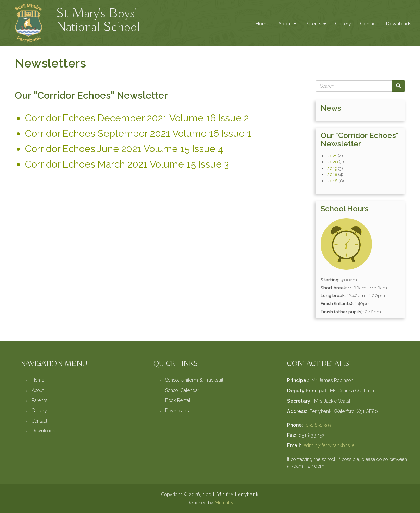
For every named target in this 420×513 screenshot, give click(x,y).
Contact (369, 24)
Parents (316, 24)
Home (262, 24)
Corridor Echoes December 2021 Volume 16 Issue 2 (137, 118)
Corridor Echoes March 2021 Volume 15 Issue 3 (127, 164)
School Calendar (182, 390)
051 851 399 (318, 425)
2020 (333, 162)
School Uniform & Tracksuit (194, 380)
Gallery (343, 24)
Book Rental (178, 400)
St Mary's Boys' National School (98, 13)
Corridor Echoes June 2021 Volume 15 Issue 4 (124, 149)
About (287, 24)
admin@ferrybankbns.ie (329, 445)
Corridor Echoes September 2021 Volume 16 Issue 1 (138, 133)
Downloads (399, 24)
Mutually (224, 503)
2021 (332, 156)
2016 (332, 181)
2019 (332, 168)
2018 (332, 175)
